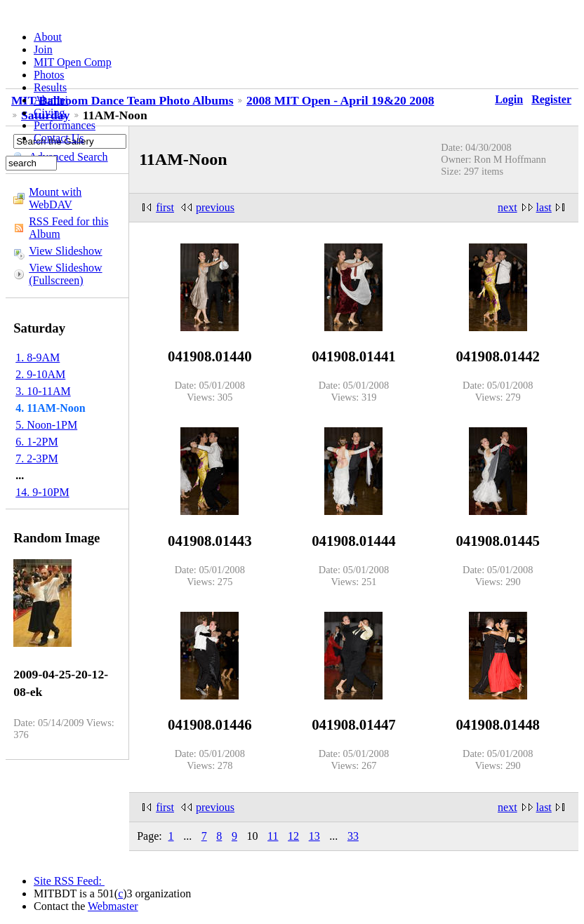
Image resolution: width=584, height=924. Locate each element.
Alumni (51, 100)
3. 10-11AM (43, 391)
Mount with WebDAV (55, 198)
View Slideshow (65, 251)
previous (215, 207)
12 (293, 836)
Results (50, 87)
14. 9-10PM (42, 492)
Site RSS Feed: (69, 881)
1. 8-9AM (38, 357)
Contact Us (59, 138)
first (165, 207)
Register (551, 99)
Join (43, 49)
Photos (49, 75)
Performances (65, 125)
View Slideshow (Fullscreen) (65, 274)
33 (353, 836)
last (544, 207)
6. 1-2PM (36, 442)
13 (314, 836)
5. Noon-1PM (46, 425)
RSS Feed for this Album (68, 228)
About (48, 37)
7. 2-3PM (36, 458)
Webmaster (113, 906)
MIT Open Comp (73, 62)
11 (273, 836)
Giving (49, 113)
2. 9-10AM (40, 374)
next (507, 207)
